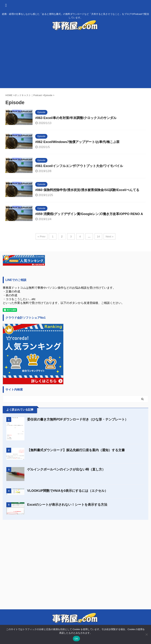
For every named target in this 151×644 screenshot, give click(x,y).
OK (76, 639)
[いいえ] (146, 634)
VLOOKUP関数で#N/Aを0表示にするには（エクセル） (67, 491)
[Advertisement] (75, 63)
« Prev (42, 236)
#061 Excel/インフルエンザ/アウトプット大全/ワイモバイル (79, 166)
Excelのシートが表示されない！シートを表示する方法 (67, 505)
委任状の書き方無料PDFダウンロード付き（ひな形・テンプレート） (78, 419)
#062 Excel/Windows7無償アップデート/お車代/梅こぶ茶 (77, 142)
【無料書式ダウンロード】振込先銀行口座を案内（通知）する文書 (76, 450)
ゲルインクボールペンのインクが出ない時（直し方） (66, 469)
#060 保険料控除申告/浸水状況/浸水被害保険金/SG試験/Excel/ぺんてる (87, 190)
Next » (109, 236)
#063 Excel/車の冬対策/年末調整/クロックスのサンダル (76, 118)
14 (98, 236)
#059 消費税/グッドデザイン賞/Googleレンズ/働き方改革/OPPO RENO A (89, 214)
